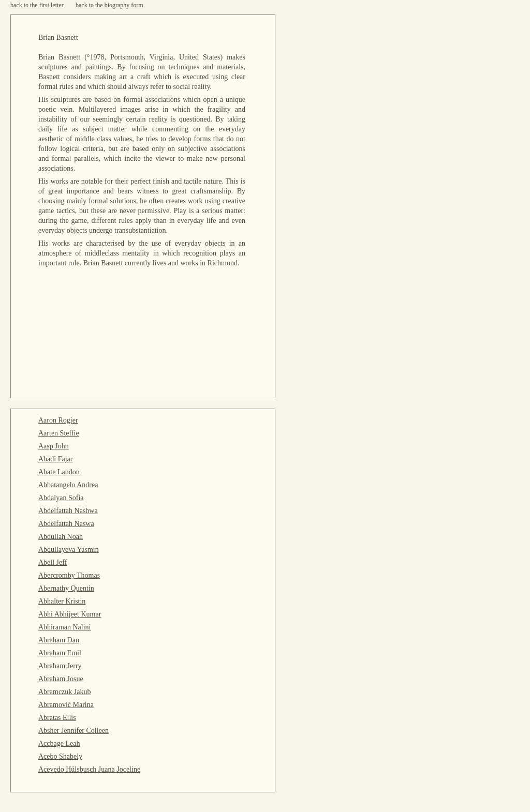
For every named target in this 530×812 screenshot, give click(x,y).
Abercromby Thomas (69, 575)
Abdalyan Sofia (61, 498)
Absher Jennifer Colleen (73, 731)
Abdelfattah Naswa (66, 524)
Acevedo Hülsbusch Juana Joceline (89, 769)
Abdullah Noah (61, 537)
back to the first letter (37, 5)
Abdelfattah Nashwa (68, 511)
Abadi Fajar (55, 459)
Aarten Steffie (59, 433)
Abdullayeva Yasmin (69, 550)
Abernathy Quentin (66, 588)
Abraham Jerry (60, 666)
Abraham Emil (60, 653)
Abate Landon (59, 472)
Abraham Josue (61, 679)
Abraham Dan (59, 640)
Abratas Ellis (57, 718)
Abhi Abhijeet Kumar (70, 614)
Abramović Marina (66, 705)
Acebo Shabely (60, 756)
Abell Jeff (53, 562)
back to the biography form (109, 5)
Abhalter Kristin (62, 601)
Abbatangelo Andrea (68, 485)
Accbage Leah (59, 743)
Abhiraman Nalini (64, 627)
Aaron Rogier (58, 420)
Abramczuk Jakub (64, 692)
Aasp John (54, 446)
